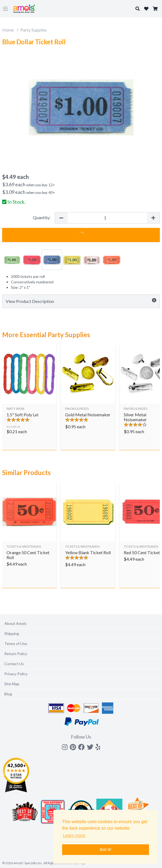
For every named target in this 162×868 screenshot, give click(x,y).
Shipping (12, 633)
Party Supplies (34, 30)
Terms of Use (16, 644)
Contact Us (14, 664)
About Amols (15, 623)
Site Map (12, 684)
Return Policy (16, 654)
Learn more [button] (74, 836)
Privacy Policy (16, 674)
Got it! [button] (106, 850)
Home (8, 30)
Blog (8, 694)
